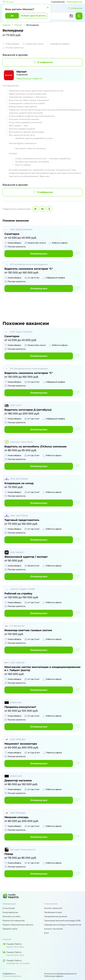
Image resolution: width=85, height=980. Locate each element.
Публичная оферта (54, 976)
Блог (47, 933)
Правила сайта (10, 929)
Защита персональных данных (18, 925)
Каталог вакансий (53, 908)
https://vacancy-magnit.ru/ (29, 78)
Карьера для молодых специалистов (63, 925)
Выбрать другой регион (33, 16)
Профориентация (53, 912)
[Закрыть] (48, 7)
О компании (9, 908)
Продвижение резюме (56, 916)
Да (12, 16)
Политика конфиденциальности (60, 974)
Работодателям (75, 2)
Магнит (18, 25)
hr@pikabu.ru (9, 974)
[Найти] (79, 16)
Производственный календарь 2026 (62, 921)
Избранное (75, 8)
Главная (6, 25)
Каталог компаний (53, 929)
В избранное (43, 62)
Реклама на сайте (11, 916)
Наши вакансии (10, 912)
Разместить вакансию (14, 921)
